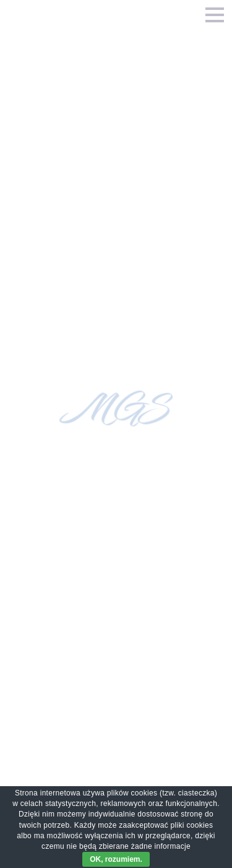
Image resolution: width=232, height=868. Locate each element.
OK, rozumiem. (116, 859)
